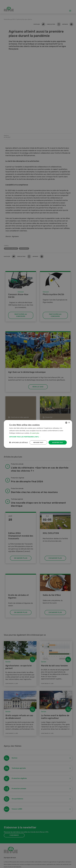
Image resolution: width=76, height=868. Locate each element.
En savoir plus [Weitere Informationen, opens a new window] (35, 431)
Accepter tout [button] (57, 441)
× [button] (69, 421)
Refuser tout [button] (37, 441)
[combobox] (66, 421)
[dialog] (38, 434)
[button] (38, 435)
